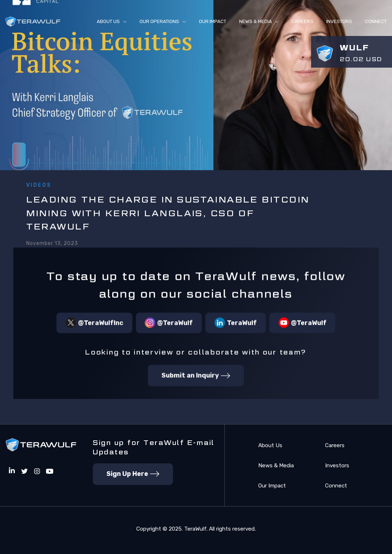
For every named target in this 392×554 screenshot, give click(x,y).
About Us (270, 445)
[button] (112, 22)
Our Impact (213, 21)
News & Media (276, 466)
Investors (339, 21)
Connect (336, 486)
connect (376, 21)
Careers (302, 21)
